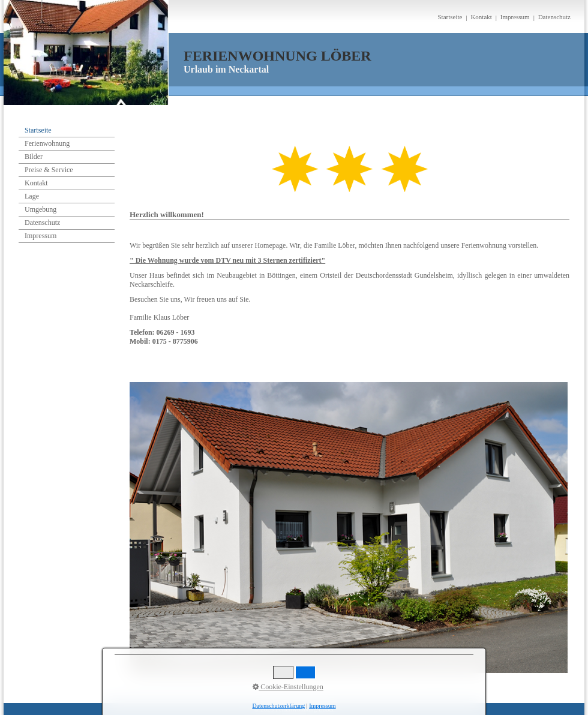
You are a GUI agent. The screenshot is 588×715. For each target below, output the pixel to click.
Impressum (515, 17)
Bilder (34, 157)
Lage (32, 196)
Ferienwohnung (47, 143)
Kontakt (481, 17)
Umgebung (40, 209)
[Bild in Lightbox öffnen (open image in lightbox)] (349, 528)
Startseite (450, 17)
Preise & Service (49, 170)
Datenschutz (554, 17)
